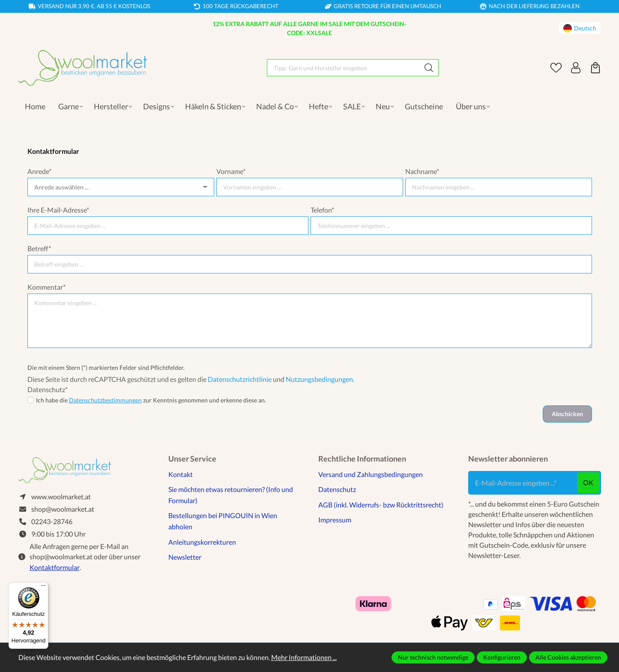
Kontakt (181, 474)
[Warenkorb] (595, 68)
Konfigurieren (502, 657)
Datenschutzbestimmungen (105, 400)
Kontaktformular (55, 567)
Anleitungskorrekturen (202, 542)
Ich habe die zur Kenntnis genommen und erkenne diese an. (151, 400)
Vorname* (231, 171)
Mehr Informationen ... (304, 657)
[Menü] (43, 588)
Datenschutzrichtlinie (240, 379)
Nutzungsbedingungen (319, 379)
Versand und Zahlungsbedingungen (371, 474)
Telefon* (322, 210)
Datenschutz (337, 489)
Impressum (335, 520)
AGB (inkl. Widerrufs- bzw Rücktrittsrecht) (381, 505)
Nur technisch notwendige (433, 657)
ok (588, 482)
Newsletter (185, 557)
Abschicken (567, 414)
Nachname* (422, 171)
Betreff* (39, 248)
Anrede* (39, 171)
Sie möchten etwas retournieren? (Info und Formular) (231, 495)
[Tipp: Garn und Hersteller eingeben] (343, 68)
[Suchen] (429, 68)
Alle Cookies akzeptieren (568, 657)
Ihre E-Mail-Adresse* (58, 210)
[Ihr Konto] (576, 68)
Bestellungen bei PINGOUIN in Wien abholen (223, 521)
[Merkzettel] (556, 68)
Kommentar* (46, 287)
